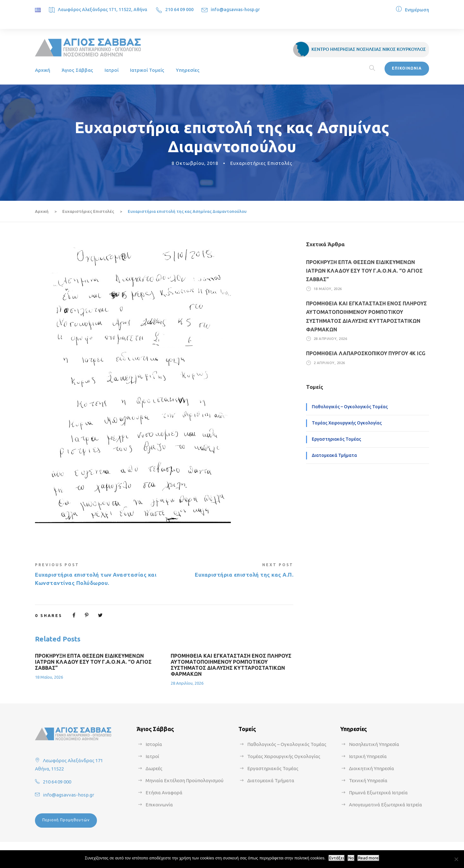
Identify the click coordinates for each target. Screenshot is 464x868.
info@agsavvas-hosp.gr (235, 10)
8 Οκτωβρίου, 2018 (195, 163)
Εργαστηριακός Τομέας (336, 439)
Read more (368, 858)
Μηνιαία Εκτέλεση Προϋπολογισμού (184, 780)
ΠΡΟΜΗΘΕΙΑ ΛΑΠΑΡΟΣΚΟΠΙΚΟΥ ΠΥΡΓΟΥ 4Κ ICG (366, 353)
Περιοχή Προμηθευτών (66, 820)
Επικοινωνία (159, 805)
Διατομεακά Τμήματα (334, 455)
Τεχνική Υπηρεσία (368, 780)
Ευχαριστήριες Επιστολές (261, 163)
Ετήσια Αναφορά (164, 793)
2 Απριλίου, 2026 (329, 363)
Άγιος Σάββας (77, 70)
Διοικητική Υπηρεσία (372, 768)
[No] (456, 859)
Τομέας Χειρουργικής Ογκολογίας (347, 423)
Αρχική (43, 70)
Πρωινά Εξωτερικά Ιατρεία (378, 793)
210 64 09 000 (179, 10)
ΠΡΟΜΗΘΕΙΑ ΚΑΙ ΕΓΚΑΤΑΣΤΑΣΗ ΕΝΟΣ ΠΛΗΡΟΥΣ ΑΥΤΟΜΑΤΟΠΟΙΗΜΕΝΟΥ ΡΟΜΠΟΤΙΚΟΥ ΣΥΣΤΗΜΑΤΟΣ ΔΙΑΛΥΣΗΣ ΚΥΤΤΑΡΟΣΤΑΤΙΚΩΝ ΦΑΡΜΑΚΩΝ (231, 665)
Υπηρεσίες (188, 70)
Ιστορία (154, 744)
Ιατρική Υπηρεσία (368, 756)
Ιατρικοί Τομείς (147, 70)
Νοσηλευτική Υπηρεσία (374, 744)
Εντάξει (337, 858)
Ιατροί (112, 70)
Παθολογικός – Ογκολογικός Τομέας (350, 407)
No (351, 858)
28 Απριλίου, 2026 (187, 683)
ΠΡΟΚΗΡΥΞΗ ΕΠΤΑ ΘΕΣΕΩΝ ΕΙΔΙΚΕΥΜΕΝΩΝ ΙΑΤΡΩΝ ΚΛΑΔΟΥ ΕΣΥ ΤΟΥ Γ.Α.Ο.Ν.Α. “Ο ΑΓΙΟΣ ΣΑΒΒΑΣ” (93, 662)
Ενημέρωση (417, 10)
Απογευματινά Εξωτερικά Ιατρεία (386, 805)
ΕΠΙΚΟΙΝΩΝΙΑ (407, 68)
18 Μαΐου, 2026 (49, 677)
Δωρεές (154, 768)
